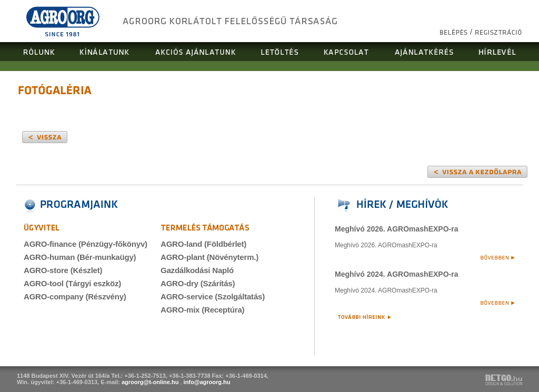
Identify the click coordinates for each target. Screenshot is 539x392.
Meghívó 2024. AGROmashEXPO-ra (396, 274)
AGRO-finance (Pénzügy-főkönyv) (86, 244)
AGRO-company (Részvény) (75, 296)
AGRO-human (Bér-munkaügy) (80, 257)
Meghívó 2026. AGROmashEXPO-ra (396, 229)
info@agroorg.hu (207, 382)
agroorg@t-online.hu (150, 382)
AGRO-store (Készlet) (63, 270)
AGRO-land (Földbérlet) (203, 244)
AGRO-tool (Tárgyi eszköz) (72, 283)
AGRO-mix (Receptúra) (202, 310)
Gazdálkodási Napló (197, 270)
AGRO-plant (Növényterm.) (209, 257)
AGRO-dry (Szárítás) (198, 283)
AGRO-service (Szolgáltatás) (213, 296)
